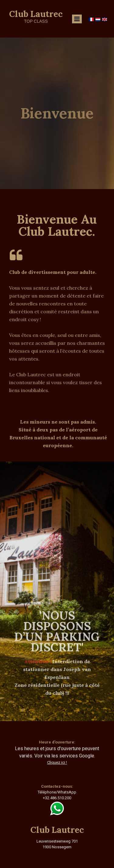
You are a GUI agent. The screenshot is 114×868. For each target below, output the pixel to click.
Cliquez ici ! (57, 762)
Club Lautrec (36, 14)
